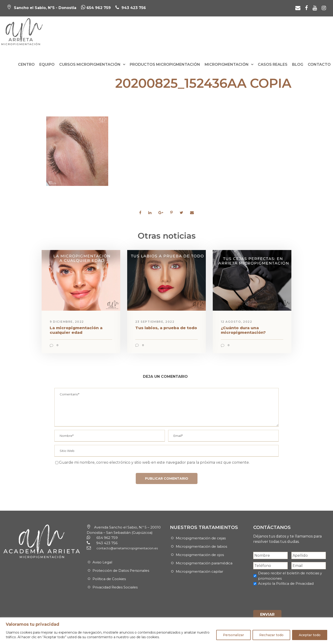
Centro (26, 64)
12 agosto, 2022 (237, 322)
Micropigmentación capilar (199, 571)
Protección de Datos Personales (121, 571)
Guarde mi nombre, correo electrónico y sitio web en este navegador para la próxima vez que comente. (154, 462)
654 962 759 (96, 8)
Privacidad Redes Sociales (115, 587)
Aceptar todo (310, 635)
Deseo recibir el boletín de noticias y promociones (290, 576)
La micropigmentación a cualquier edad (76, 330)
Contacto (319, 64)
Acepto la (286, 583)
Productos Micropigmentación (165, 64)
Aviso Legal (102, 562)
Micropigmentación (227, 64)
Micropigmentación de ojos (200, 555)
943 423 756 (133, 8)
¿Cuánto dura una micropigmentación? (243, 330)
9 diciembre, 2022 (67, 322)
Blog (298, 64)
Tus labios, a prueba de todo (166, 328)
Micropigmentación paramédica (204, 563)
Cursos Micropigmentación (90, 64)
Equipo (47, 64)
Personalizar (233, 635)
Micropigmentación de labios (201, 546)
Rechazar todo (271, 635)
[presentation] (288, 597)
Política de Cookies (109, 579)
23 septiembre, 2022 (155, 322)
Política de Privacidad (295, 583)
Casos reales (273, 64)
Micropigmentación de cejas (201, 538)
